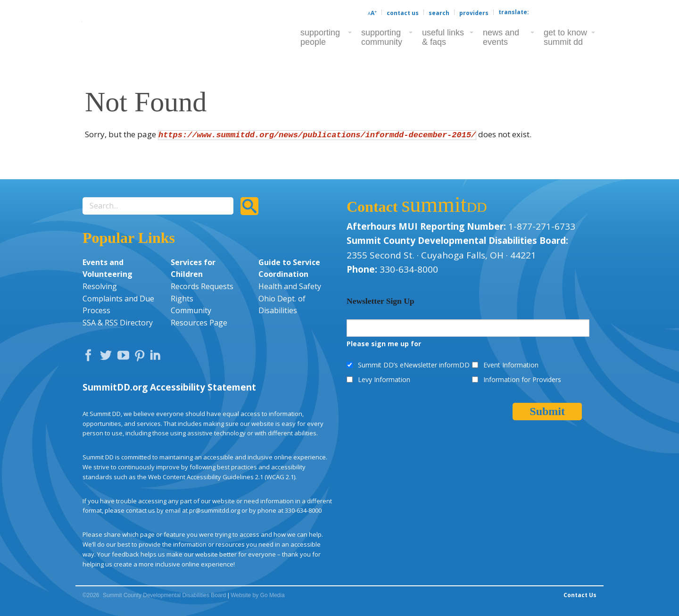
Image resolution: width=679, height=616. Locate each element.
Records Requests (202, 286)
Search (439, 13)
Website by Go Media (258, 595)
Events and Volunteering (108, 268)
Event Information (511, 365)
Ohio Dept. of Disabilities (282, 305)
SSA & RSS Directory (118, 323)
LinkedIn (157, 358)
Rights (182, 299)
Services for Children (193, 268)
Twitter (108, 358)
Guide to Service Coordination (289, 268)
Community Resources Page (199, 316)
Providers (474, 13)
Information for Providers (522, 379)
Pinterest (141, 358)
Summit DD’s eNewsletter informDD (414, 365)
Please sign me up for (384, 344)
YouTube (125, 358)
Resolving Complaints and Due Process (118, 298)
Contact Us (403, 13)
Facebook (91, 358)
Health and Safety (290, 286)
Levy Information (384, 379)
